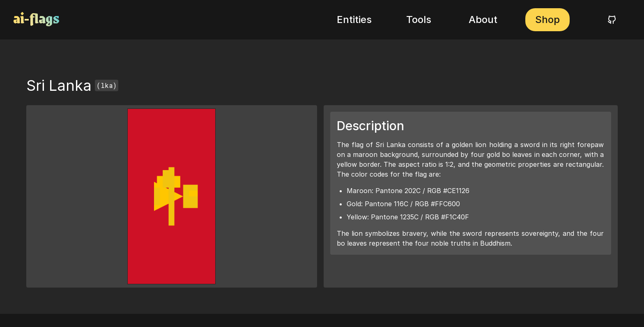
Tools (419, 20)
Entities (354, 20)
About (483, 20)
